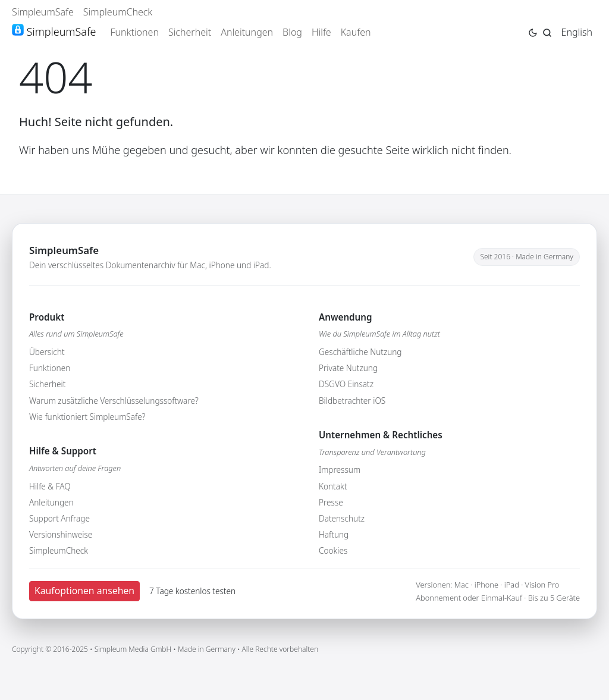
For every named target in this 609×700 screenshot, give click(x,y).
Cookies (333, 550)
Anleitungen (247, 32)
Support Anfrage (59, 518)
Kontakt (333, 486)
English (577, 32)
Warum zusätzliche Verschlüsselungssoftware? (114, 401)
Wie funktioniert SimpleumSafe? (87, 417)
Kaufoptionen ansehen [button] (84, 591)
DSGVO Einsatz (346, 384)
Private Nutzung (348, 368)
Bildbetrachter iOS (352, 401)
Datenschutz (342, 518)
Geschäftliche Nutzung (360, 352)
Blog (292, 32)
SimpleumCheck (118, 12)
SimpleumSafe (43, 12)
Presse (331, 502)
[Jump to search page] (547, 32)
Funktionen (134, 32)
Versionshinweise (61, 534)
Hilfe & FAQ (50, 486)
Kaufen (356, 32)
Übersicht (47, 352)
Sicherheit (190, 32)
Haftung (334, 534)
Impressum (340, 470)
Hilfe (321, 32)
